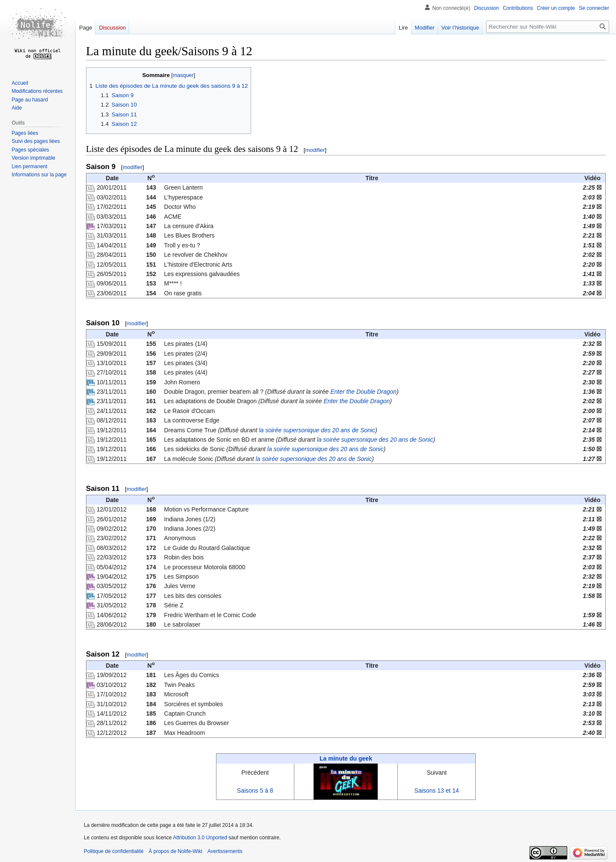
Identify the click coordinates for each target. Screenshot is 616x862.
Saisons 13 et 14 (437, 791)
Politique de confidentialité (114, 851)
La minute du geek (346, 758)
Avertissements (225, 851)
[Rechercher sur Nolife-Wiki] (548, 27)
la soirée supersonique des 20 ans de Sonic (317, 430)
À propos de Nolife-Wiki (175, 851)
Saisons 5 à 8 (255, 791)
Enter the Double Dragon (363, 392)
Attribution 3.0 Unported (200, 838)
